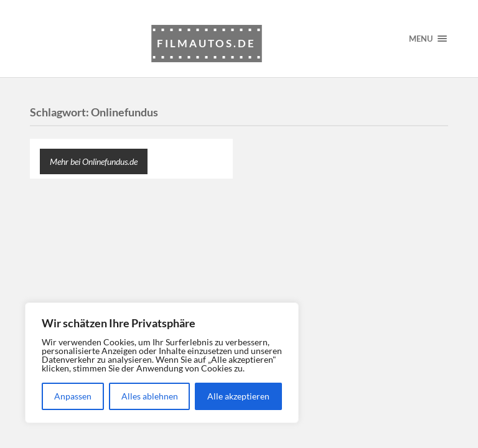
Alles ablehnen (150, 396)
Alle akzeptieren (238, 396)
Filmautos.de (206, 43)
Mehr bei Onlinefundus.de (94, 161)
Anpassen (73, 396)
